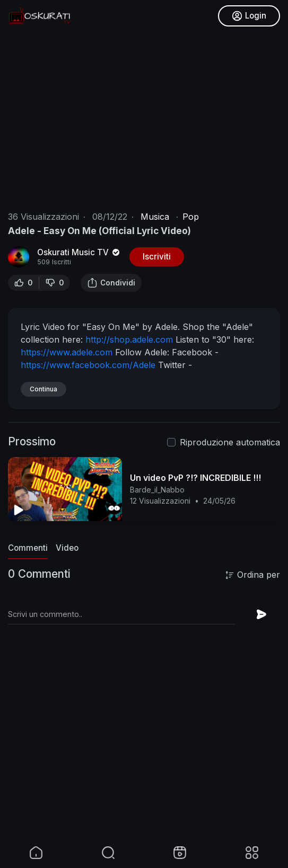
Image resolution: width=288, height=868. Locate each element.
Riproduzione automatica (230, 442)
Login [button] (249, 16)
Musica (155, 217)
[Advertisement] (144, 762)
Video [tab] (67, 548)
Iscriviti (157, 257)
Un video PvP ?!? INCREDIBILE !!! (195, 478)
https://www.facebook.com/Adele (88, 365)
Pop (191, 217)
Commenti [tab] (28, 548)
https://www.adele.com (67, 352)
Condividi (111, 283)
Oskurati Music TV (79, 252)
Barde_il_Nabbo (157, 490)
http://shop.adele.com (129, 339)
